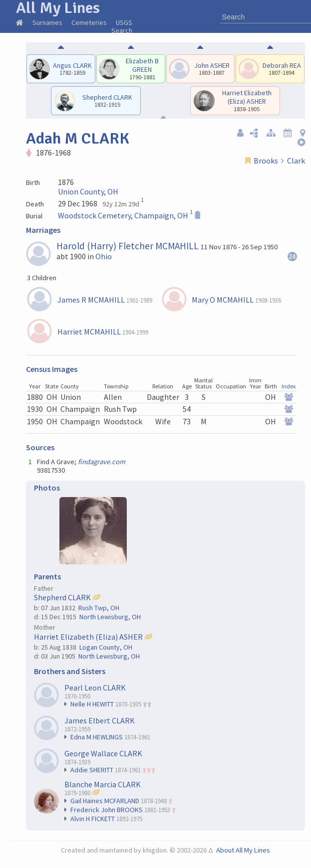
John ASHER (212, 65)
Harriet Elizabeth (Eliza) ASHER (247, 97)
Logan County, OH (106, 647)
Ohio (104, 256)
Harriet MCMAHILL (89, 332)
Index (289, 386)
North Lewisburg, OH (110, 617)
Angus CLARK (72, 65)
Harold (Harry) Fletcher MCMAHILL (128, 246)
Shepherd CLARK (107, 97)
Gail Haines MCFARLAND (105, 801)
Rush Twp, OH (99, 608)
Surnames (47, 22)
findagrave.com (102, 462)
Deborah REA (282, 65)
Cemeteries (89, 22)
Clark (296, 161)
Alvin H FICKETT (93, 819)
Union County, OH (88, 191)
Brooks (266, 161)
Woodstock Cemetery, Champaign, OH (123, 215)
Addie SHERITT (92, 770)
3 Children (42, 278)
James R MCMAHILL (91, 300)
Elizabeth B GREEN (142, 65)
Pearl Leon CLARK (95, 688)
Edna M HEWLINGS (97, 737)
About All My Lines (243, 850)
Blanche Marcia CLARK (103, 784)
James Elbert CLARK (100, 720)
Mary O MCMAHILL (223, 300)
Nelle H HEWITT (92, 704)
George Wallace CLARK (103, 753)
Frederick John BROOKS (107, 810)
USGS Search (122, 26)
